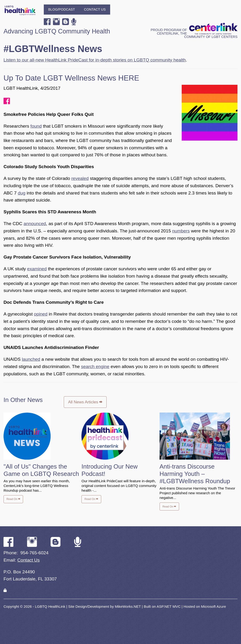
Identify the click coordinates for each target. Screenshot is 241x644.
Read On (13, 499)
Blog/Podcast (62, 9)
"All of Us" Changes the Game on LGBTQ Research (41, 470)
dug (22, 193)
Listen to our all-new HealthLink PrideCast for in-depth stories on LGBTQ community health (95, 60)
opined (41, 314)
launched (31, 359)
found (36, 126)
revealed (80, 178)
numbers (181, 231)
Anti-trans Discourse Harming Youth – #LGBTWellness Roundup (195, 474)
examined (37, 269)
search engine (95, 367)
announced (35, 224)
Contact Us (95, 9)
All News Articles (85, 402)
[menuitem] (62, 10)
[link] (5, 590)
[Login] (5, 590)
